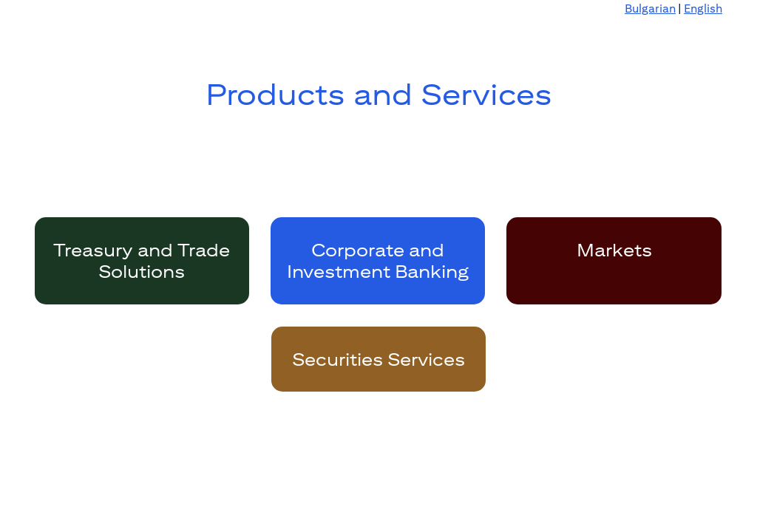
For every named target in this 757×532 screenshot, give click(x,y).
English (703, 8)
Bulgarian (650, 8)
